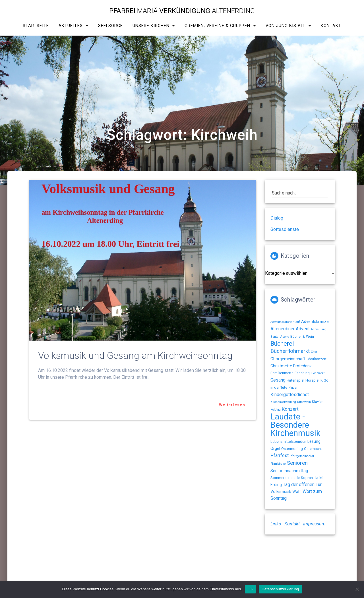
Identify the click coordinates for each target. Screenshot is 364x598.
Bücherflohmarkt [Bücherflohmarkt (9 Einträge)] (290, 351)
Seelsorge (110, 26)
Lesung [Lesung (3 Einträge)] (314, 441)
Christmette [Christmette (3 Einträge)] (281, 366)
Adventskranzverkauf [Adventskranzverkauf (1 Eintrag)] (285, 322)
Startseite (36, 26)
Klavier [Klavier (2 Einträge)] (317, 402)
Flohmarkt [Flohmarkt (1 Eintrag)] (318, 373)
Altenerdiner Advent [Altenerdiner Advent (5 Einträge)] (290, 329)
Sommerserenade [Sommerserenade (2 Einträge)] (285, 478)
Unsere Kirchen (151, 26)
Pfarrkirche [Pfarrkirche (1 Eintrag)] (278, 464)
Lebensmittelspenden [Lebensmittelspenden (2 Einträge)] (288, 442)
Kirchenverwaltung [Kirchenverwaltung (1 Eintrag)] (283, 402)
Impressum (314, 524)
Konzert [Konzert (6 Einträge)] (290, 409)
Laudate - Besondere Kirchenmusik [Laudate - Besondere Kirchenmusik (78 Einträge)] (295, 425)
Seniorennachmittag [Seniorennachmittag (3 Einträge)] (289, 471)
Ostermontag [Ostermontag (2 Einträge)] (292, 449)
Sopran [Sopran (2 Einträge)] (307, 478)
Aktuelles (71, 26)
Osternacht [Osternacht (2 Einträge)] (313, 449)
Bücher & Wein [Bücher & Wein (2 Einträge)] (302, 336)
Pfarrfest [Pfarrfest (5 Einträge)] (280, 455)
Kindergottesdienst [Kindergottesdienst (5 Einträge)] (290, 395)
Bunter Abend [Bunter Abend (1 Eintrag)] (280, 337)
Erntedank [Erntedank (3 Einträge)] (302, 366)
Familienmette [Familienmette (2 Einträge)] (282, 373)
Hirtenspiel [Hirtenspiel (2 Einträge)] (295, 380)
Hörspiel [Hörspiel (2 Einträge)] (312, 380)
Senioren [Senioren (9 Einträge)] (297, 463)
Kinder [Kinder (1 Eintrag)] (293, 388)
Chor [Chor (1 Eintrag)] (314, 352)
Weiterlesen (232, 405)
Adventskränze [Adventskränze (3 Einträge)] (315, 321)
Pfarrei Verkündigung (182, 11)
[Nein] (357, 589)
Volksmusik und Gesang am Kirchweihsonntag (135, 356)
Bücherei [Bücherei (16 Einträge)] (282, 344)
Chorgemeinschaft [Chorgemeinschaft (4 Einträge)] (288, 359)
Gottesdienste (285, 229)
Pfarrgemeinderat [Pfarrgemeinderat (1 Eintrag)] (302, 456)
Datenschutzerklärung (280, 589)
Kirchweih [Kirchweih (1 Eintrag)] (304, 402)
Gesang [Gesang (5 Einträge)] (278, 380)
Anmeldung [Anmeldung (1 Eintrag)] (319, 329)
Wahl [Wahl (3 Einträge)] (297, 491)
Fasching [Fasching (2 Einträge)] (302, 373)
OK (250, 589)
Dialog (277, 218)
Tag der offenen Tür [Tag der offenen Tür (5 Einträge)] (302, 485)
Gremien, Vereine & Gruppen (217, 26)
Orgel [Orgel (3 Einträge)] (275, 448)
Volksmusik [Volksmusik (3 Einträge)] (281, 491)
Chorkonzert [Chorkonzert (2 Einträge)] (317, 359)
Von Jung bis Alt (286, 26)
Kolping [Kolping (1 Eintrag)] (276, 410)
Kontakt (331, 26)
